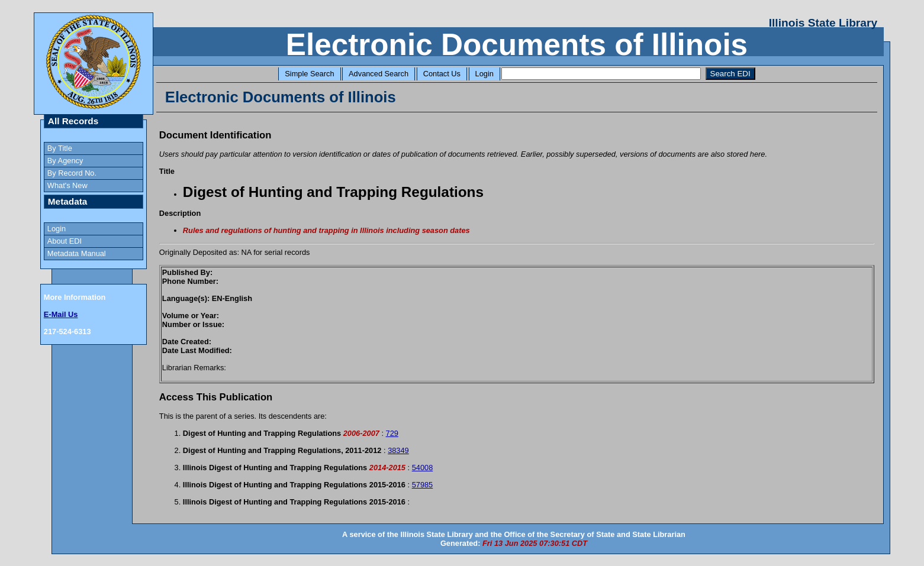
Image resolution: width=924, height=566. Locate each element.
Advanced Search (379, 74)
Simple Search (309, 74)
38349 (398, 450)
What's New (67, 185)
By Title (60, 148)
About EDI (65, 241)
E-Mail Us (61, 314)
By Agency (65, 161)
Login (484, 74)
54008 (423, 468)
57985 (423, 485)
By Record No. (72, 173)
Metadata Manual (77, 253)
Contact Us (442, 74)
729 (392, 433)
